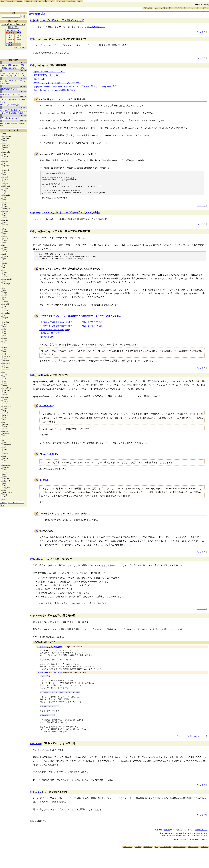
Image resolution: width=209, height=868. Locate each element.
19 (16, 40)
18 (13, 40)
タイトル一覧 (166, 8)
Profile (20, 1)
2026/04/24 (23, 107)
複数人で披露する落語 (9, 89)
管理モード (128, 850)
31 (11, 45)
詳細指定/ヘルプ (201, 833)
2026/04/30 (23, 63)
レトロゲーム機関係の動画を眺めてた (13, 125)
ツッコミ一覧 (193, 8)
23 (9, 42)
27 (18, 42)
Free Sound (61, 1)
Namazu (167, 833)
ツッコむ (201, 32)
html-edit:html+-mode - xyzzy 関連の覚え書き (55, 90)
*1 (36, 607)
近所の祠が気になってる (10, 118)
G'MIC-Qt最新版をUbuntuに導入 (12, 65)
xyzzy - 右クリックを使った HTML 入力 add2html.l (58, 83)
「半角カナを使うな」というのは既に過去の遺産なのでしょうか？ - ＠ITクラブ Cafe (81, 320)
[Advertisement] (160, 860)
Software (38, 1)
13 (18, 37)
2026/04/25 (23, 97)
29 (7, 45)
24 (11, 42)
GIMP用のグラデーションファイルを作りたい (13, 82)
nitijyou (38, 563)
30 (9, 45)
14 (20, 37)
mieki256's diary (201, 4)
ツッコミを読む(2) (187, 740)
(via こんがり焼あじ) (96, 27)
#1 (31, 20)
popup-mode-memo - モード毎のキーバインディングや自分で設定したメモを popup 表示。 (77, 86)
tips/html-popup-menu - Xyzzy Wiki (50, 71)
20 (18, 40)
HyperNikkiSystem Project (200, 843)
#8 (31, 619)
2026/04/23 (23, 116)
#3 (31, 65)
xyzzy (37, 39)
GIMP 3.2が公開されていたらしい (13, 110)
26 (16, 42)
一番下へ (204, 8)
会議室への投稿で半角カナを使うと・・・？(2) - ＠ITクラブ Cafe (72, 329)
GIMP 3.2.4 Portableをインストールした (13, 101)
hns (44, 379)
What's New (10, 1)
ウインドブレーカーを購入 (11, 105)
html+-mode (39, 79)
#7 (31, 563)
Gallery (46, 1)
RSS (156, 8)
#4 (31, 215)
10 (11, 37)
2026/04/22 (23, 121)
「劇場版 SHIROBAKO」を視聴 (12, 68)
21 (20, 40)
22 (7, 42)
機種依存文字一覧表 (50, 337)
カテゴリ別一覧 (179, 8)
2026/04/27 (23, 86)
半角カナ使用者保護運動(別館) (55, 333)
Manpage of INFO (48, 458)
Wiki (53, 1)
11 (13, 37)
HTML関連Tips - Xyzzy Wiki (47, 75)
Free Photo (71, 1)
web (36, 20)
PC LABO (28, 1)
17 (11, 40)
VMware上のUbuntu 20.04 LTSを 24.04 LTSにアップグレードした (12, 75)
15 (7, 40)
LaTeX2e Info (46, 409)
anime (37, 619)
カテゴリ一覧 (13, 130)
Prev (7, 30)
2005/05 (13, 30)
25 (13, 42)
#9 (31, 747)
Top (2, 1)
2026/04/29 (23, 71)
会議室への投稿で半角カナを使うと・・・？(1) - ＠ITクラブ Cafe (72, 326)
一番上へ (204, 850)
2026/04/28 (23, 78)
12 (16, 37)
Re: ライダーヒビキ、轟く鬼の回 (50, 650)
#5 (31, 234)
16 (9, 40)
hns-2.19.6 (186, 843)
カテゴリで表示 (20, 48)
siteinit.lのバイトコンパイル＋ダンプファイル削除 (72, 215)
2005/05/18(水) (37, 14)
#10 (32, 796)
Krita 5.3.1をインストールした (12, 94)
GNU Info (45, 484)
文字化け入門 (47, 341)
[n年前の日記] (53, 14)
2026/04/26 (23, 91)
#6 (31, 379)
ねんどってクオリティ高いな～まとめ (63, 20)
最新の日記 (148, 8)
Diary (80, 1)
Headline (138, 850)
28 (20, 42)
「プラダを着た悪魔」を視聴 (11, 113)
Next (19, 30)
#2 (31, 39)
